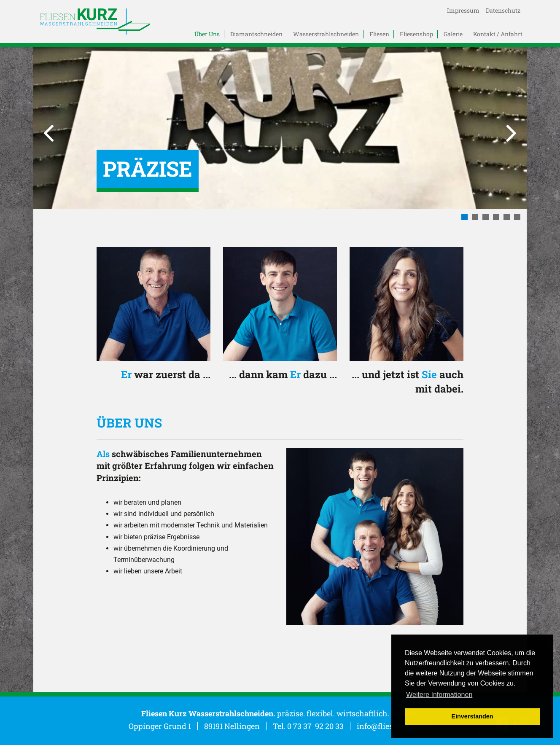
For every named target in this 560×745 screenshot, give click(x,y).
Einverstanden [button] (472, 716)
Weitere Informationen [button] (439, 695)
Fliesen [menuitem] (379, 34)
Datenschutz (503, 10)
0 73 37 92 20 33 (315, 726)
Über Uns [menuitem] (207, 34)
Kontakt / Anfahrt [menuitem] (498, 34)
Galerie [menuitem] (453, 34)
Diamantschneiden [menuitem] (256, 34)
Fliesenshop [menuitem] (416, 34)
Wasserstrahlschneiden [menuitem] (326, 34)
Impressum (463, 10)
